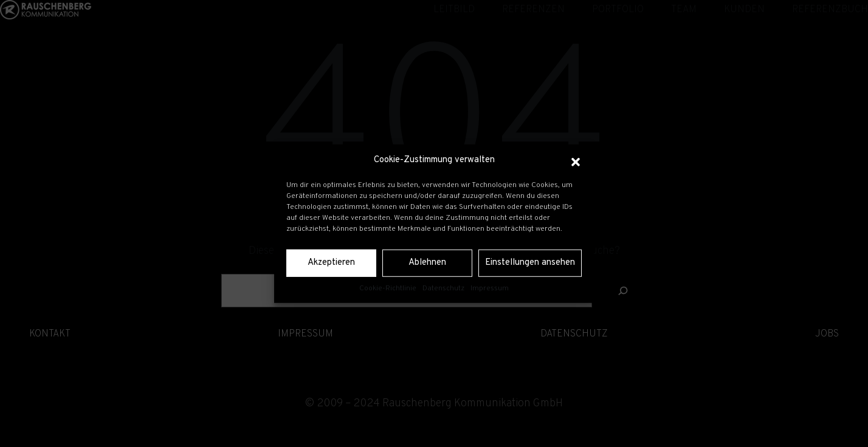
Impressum (490, 288)
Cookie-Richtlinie (388, 288)
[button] (576, 160)
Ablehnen (427, 263)
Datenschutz (443, 288)
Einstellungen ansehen (530, 263)
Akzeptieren (331, 263)
